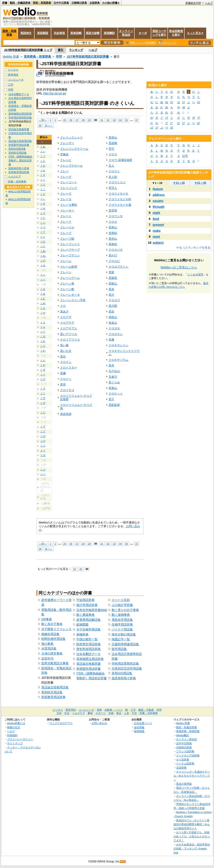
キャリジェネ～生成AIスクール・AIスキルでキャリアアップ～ (192, 776)
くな (43, 242)
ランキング (76, 50)
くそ (43, 213)
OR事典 (47, 619)
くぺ (43, 474)
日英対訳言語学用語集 (127, 668)
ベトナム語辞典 (185, 763)
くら (43, 327)
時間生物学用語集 (53, 639)
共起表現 (59, 33)
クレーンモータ (70, 295)
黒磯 (63, 373)
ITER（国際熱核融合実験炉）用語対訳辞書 (20, 161)
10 (75, 569)
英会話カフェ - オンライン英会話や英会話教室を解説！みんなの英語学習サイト (192, 824)
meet (156, 237)
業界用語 (13, 75)
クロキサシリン (118, 345)
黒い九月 (66, 351)
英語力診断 (93, 33)
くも (43, 308)
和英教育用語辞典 (53, 697)
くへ (43, 280)
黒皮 (111, 289)
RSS (123, 862)
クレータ (66, 199)
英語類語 (43, 33)
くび (43, 441)
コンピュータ (16, 80)
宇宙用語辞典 (85, 600)
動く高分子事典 (52, 624)
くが (43, 365)
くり (43, 332)
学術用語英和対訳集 (125, 663)
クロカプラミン (118, 267)
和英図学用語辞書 (88, 669)
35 (126, 120)
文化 (59, 713)
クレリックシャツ (71, 137)
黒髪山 (113, 284)
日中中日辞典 (61, 3)
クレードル (67, 227)
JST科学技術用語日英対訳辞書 (88, 57)
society (158, 201)
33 (114, 120)
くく (43, 180)
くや (43, 313)
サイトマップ (15, 743)
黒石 (63, 357)
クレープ (66, 233)
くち (43, 223)
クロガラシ (116, 334)
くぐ (43, 375)
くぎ (43, 370)
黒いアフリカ (69, 334)
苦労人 (113, 188)
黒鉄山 (113, 317)
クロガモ (114, 328)
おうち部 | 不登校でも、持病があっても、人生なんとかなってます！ (192, 836)
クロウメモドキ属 (120, 205)
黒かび (113, 255)
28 (83, 120)
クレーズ (66, 194)
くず (43, 398)
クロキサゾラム (118, 360)
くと (43, 237)
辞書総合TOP (193, 3)
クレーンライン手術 (73, 300)
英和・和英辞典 (42, 3)
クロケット (116, 394)
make (157, 231)
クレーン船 (67, 289)
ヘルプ (209, 3)
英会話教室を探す (176, 33)
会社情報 (139, 727)
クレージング (69, 188)
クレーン (66, 272)
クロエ (113, 222)
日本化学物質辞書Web (92, 610)
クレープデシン (70, 255)
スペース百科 (121, 600)
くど (43, 431)
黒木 (111, 365)
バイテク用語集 (122, 629)
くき (43, 175)
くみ (43, 294)
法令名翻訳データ (88, 654)
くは (43, 265)
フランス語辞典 (185, 751)
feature (158, 189)
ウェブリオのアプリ (61, 723)
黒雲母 (113, 210)
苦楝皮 (64, 154)
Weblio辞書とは (16, 723)
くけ (43, 185)
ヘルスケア (14, 177)
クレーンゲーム (70, 278)
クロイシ (66, 362)
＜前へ (43, 120)
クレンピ (66, 160)
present (158, 225)
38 (40, 125)
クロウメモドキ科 (120, 199)
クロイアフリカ (70, 340)
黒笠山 (113, 239)
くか (43, 171)
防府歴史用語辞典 (88, 644)
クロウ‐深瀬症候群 (120, 160)
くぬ (43, 251)
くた (43, 218)
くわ (43, 351)
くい (43, 151)
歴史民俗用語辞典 (88, 649)
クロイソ (66, 379)
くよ (43, 322)
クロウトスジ (117, 182)
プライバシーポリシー (20, 739)
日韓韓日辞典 (79, 3)
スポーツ (101, 713)
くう (43, 156)
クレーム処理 (69, 267)
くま (43, 289)
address (159, 195)
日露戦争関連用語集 (125, 644)
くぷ (43, 470)
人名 (127, 713)
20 (81, 569)
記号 (185, 156)
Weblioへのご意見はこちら (179, 267)
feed (156, 219)
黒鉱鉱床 (114, 405)
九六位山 (114, 371)
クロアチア (67, 323)
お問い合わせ (99, 723)
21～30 (200, 183)
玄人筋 (113, 177)
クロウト (114, 171)
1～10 (157, 183)
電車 (99, 710)
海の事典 (47, 644)
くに (43, 246)
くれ (43, 341)
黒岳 (111, 311)
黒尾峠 (113, 233)
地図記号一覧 (121, 639)
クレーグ (66, 177)
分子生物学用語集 (88, 629)
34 (120, 120)
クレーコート (69, 182)
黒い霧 (64, 345)
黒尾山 (113, 227)
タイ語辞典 (183, 760)
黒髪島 (113, 278)
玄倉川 (113, 377)
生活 (67, 713)
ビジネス (13, 70)
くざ (43, 389)
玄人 (111, 166)
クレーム (66, 261)
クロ (63, 306)
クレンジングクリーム (74, 149)
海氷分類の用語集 (124, 634)
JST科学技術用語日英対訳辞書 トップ (28, 50)
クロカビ (114, 261)
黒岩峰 (113, 143)
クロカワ (114, 300)
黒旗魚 (113, 244)
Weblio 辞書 (11, 57)
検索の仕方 (14, 727)
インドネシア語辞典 (188, 755)
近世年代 (47, 658)
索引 (61, 50)
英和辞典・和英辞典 (37, 57)
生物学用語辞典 (122, 624)
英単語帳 (76, 33)
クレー (64, 171)
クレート (66, 216)
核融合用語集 (50, 634)
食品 (119, 713)
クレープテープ (70, 250)
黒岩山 (113, 137)
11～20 (179, 183)
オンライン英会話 (126, 33)
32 (108, 120)
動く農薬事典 (85, 615)
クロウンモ (116, 216)
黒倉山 (113, 388)
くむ (43, 299)
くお (43, 166)
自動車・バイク (114, 710)
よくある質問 (195, 275)
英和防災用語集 (52, 692)
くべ (43, 450)
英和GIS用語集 (122, 673)
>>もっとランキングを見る (193, 248)
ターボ (143, 33)
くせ (43, 208)
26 (71, 120)
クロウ (113, 154)
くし (43, 199)
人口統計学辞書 (122, 605)
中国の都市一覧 (87, 639)
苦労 (111, 149)
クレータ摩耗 (69, 205)
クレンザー (67, 143)
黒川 (111, 295)
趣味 (90, 713)
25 (65, 120)
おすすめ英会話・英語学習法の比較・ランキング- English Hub (192, 848)
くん (43, 360)
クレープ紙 (67, 239)
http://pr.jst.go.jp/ (55, 93)
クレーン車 (67, 284)
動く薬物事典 (121, 615)
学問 (59, 57)
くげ (43, 379)
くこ (43, 189)
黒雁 (111, 340)
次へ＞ (49, 125)
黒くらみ (114, 382)
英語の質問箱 (184, 784)
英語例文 (26, 33)
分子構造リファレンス (56, 629)
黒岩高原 (66, 414)
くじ (43, 393)
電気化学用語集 (122, 620)
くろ (43, 346)
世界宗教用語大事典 (55, 663)
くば (43, 436)
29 (89, 120)
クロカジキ (116, 250)
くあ (43, 147)
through (159, 207)
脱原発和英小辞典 (124, 678)
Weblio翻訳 (183, 735)
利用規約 (12, 735)
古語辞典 (95, 3)
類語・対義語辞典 (20, 3)
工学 (11, 85)
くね (43, 256)
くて (43, 232)
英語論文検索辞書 (88, 664)
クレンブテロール (71, 166)
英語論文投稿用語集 (55, 687)
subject (158, 243)
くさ (43, 194)
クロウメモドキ (118, 194)
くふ (43, 275)
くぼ (43, 455)
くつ (43, 227)
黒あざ (64, 311)
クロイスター (69, 368)
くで (43, 427)
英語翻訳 (109, 33)
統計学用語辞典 (87, 605)
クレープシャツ (70, 244)
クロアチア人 (69, 328)
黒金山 (113, 323)
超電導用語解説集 (88, 620)
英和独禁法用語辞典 (90, 659)
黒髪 (111, 272)
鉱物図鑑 (82, 624)
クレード (66, 222)
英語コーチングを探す (159, 33)
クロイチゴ (67, 390)
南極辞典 (82, 634)
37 (137, 120)
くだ (43, 413)
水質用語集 (49, 649)
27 (77, 120)
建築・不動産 (146, 710)
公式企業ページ (143, 723)
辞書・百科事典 (17, 182)
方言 (134, 713)
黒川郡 (113, 306)
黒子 (111, 399)
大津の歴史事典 (52, 653)
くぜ (43, 403)
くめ (43, 303)
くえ (43, 161)
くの (43, 261)
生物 (111, 713)
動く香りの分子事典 (125, 610)
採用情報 (139, 731)
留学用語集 (119, 649)
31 (102, 120)
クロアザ (66, 317)
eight (156, 213)
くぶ (43, 446)
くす (43, 204)
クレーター (67, 210)
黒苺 (63, 384)
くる (43, 336)
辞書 (5, 3)
